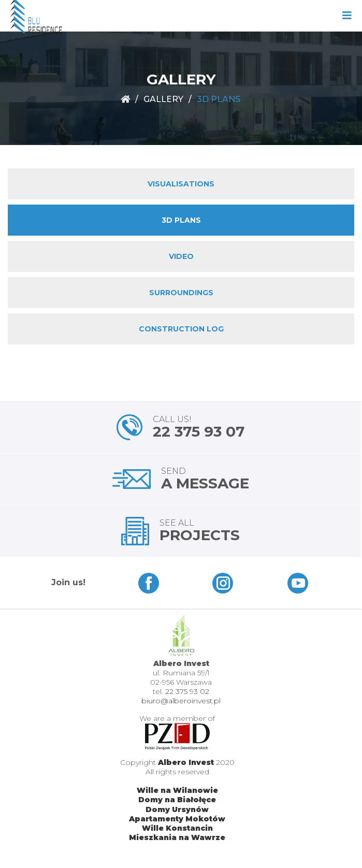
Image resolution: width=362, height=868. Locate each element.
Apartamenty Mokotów (177, 819)
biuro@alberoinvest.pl (181, 701)
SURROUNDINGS (181, 293)
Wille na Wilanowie (177, 790)
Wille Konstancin (177, 828)
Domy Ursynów (177, 809)
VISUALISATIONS (181, 184)
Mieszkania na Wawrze (177, 837)
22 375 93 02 (187, 691)
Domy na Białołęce (177, 800)
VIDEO (181, 256)
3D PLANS (181, 220)
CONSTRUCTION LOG (181, 329)
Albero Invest (186, 762)
